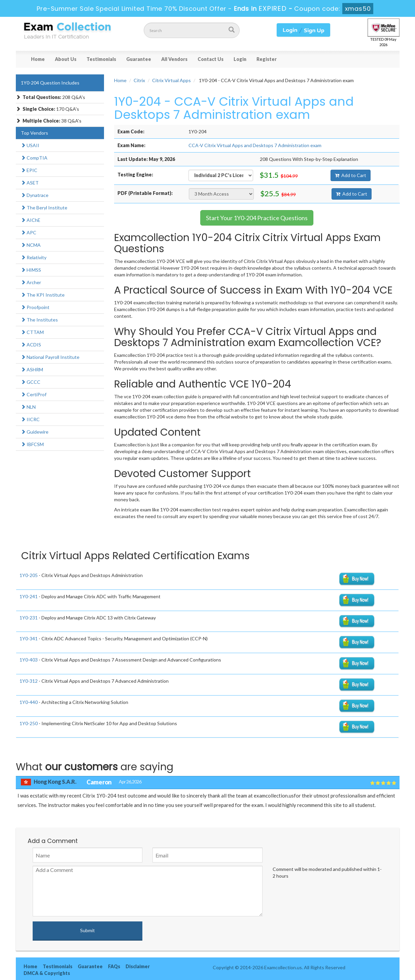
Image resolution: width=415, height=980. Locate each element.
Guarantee (139, 59)
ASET (30, 183)
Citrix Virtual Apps (171, 80)
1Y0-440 (29, 702)
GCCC (31, 382)
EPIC (29, 170)
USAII (30, 145)
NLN (28, 407)
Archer (31, 282)
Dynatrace (35, 195)
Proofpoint (35, 307)
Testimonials (101, 59)
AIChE (31, 220)
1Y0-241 (29, 596)
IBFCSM (32, 444)
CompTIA (34, 158)
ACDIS (31, 345)
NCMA (31, 245)
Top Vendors (34, 133)
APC (29, 232)
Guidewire (35, 432)
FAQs (114, 966)
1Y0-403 (29, 660)
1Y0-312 (29, 681)
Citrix (139, 80)
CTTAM (32, 332)
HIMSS (31, 270)
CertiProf (34, 394)
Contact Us (211, 59)
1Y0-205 (29, 575)
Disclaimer (138, 966)
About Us (66, 59)
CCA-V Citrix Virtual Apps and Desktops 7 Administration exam (255, 145)
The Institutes (39, 320)
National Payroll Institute (50, 357)
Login (240, 59)
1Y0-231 (29, 618)
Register (267, 59)
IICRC (30, 419)
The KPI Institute (43, 295)
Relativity (34, 257)
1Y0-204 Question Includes (50, 83)
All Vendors (174, 59)
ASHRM (32, 369)
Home (38, 59)
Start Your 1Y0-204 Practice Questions (257, 218)
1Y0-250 (29, 723)
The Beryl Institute (44, 208)
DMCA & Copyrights (47, 973)
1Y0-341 (29, 638)
